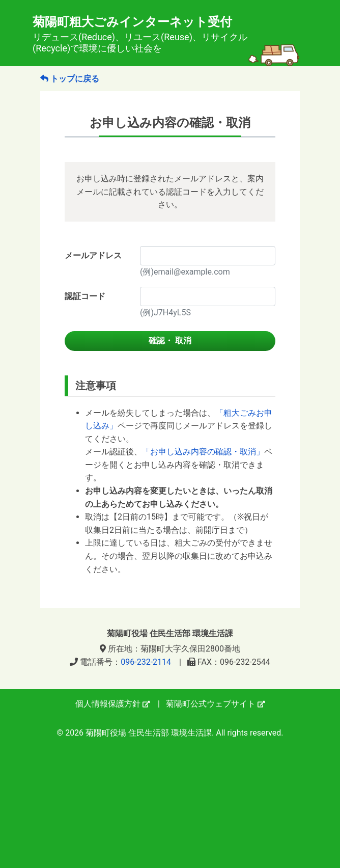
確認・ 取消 (170, 341)
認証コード (85, 296)
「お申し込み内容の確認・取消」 (203, 452)
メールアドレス (93, 255)
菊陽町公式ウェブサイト (215, 704)
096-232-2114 (146, 662)
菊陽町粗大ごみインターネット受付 (166, 34)
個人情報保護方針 (112, 704)
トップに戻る (70, 79)
